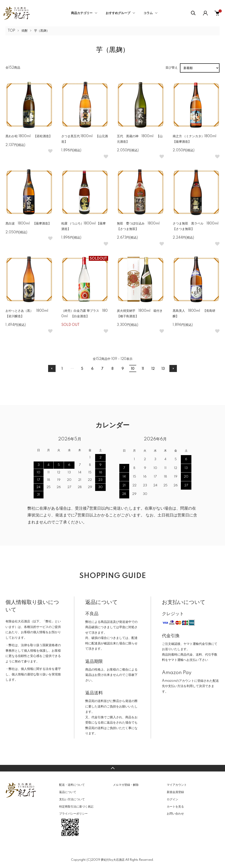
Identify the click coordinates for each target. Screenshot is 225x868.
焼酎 (25, 31)
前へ (52, 368)
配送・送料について (72, 785)
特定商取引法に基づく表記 (76, 807)
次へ (173, 368)
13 (163, 369)
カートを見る (175, 807)
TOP (11, 31)
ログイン (172, 799)
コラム (148, 13)
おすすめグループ (118, 13)
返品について (68, 792)
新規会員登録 (175, 792)
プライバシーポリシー (73, 814)
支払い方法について (72, 799)
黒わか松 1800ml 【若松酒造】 (29, 136)
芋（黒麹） (42, 31)
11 (143, 369)
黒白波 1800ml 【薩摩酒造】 (28, 224)
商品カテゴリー (82, 13)
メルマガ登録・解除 (126, 785)
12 (153, 369)
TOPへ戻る (112, 768)
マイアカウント (177, 785)
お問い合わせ (175, 814)
